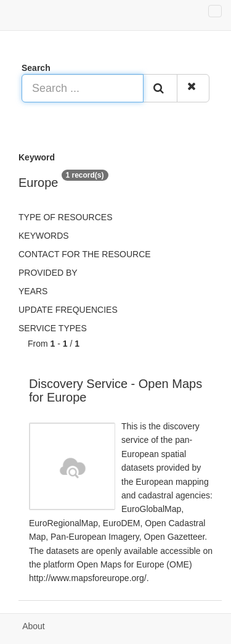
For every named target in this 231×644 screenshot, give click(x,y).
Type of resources (65, 217)
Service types (53, 328)
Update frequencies (68, 310)
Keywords (44, 236)
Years (33, 291)
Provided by (48, 273)
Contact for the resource (85, 254)
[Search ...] (83, 88)
